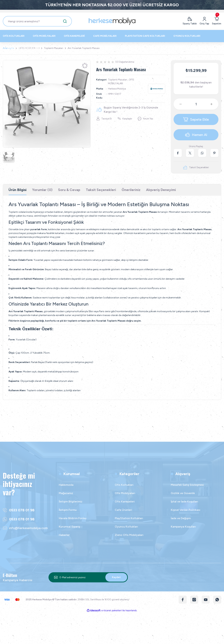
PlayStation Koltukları (129, 518)
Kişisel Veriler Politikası (186, 510)
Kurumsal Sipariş (69, 527)
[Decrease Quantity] (178, 104)
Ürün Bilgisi (18, 190)
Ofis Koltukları (124, 485)
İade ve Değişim (181, 518)
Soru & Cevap (69, 190)
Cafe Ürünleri (123, 510)
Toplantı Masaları (118, 80)
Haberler (64, 535)
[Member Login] (204, 21)
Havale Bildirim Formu (73, 518)
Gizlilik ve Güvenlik (183, 493)
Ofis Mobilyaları (125, 493)
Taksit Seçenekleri (101, 190)
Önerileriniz (131, 190)
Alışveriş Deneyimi (161, 190)
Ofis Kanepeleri (125, 501)
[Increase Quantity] (214, 104)
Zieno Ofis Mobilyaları (129, 535)
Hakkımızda (66, 485)
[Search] (37, 21)
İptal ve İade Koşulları (184, 501)
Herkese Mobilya (117, 89)
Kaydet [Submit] (116, 577)
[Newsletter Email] (88, 577)
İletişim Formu (68, 510)
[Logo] (112, 21)
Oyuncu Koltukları (126, 527)
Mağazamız (66, 493)
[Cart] (217, 21)
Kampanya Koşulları (183, 527)
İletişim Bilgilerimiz (71, 501)
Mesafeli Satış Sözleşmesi (187, 485)
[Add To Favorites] (85, 66)
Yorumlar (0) (42, 190)
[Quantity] (196, 104)
